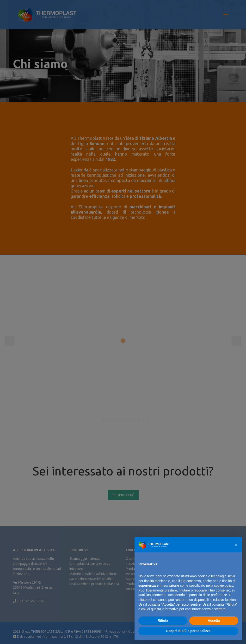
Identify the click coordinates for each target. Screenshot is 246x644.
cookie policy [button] (224, 585)
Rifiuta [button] (163, 621)
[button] (236, 545)
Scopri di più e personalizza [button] (188, 631)
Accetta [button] (214, 621)
